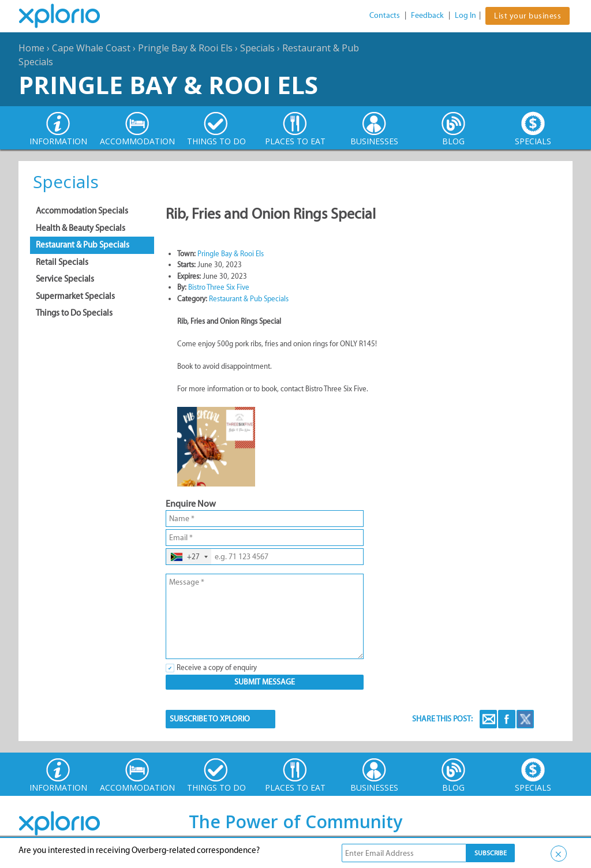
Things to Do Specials (74, 313)
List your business (528, 16)
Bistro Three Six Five (219, 287)
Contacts (385, 15)
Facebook (507, 719)
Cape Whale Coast (91, 48)
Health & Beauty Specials (81, 228)
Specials (257, 48)
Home (31, 48)
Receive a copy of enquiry (217, 667)
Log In (465, 15)
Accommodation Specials (82, 211)
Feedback (427, 15)
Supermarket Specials (75, 296)
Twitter (525, 719)
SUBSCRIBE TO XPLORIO (210, 719)
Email (488, 719)
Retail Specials (62, 262)
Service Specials (65, 279)
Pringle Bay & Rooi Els (185, 48)
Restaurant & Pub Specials (83, 245)
